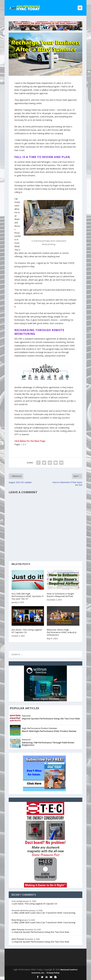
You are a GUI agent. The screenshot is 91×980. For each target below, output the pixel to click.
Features (26, 716)
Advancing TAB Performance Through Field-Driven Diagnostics (48, 744)
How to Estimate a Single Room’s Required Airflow (60, 595)
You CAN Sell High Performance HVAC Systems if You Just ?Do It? (28, 596)
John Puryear (18, 929)
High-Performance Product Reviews (39, 728)
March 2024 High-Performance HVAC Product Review (49, 731)
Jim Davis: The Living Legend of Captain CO (27, 631)
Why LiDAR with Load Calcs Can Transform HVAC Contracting (45, 913)
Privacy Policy (53, 973)
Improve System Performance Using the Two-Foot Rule (51, 719)
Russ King (16, 920)
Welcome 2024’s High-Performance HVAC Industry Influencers (62, 632)
